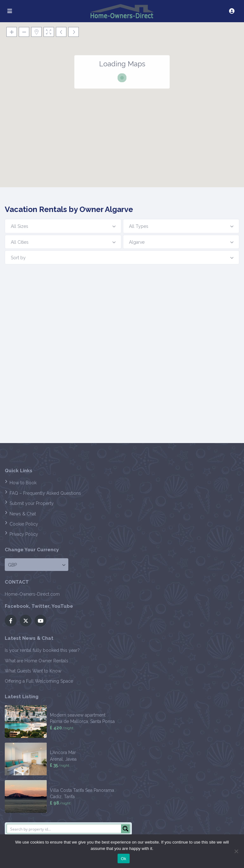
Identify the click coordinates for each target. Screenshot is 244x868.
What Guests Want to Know (33, 671)
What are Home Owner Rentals (37, 661)
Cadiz (56, 797)
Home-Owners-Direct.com (32, 594)
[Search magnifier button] (125, 829)
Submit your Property (32, 503)
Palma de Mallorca (69, 721)
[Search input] (64, 829)
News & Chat (23, 514)
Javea (71, 759)
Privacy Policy (24, 534)
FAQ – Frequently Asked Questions (45, 493)
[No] (236, 851)
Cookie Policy (24, 524)
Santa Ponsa (102, 721)
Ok (123, 859)
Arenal (56, 759)
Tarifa (69, 797)
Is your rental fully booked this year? (42, 650)
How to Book (23, 483)
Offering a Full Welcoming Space (39, 681)
